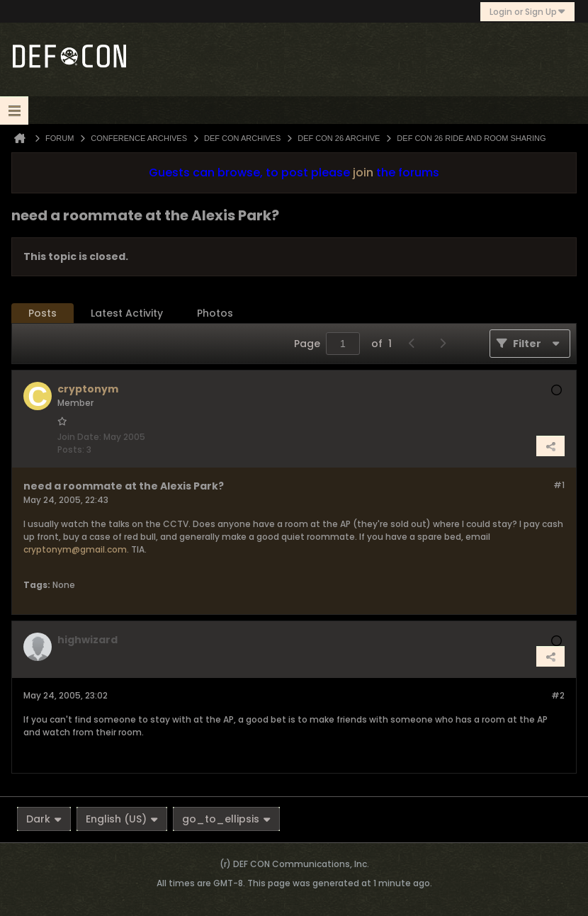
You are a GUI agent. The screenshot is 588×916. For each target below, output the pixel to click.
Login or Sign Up (527, 12)
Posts (43, 313)
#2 (558, 695)
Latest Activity (127, 313)
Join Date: (79, 437)
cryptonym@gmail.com (75, 549)
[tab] (43, 313)
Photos (215, 313)
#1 (559, 485)
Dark (44, 819)
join (363, 173)
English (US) (122, 819)
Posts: (71, 449)
